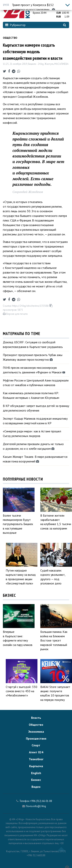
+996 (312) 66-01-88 (41, 801)
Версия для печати (15, 314)
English (36, 773)
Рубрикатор (15, 25)
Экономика (36, 732)
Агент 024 (36, 752)
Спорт (36, 745)
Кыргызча (36, 766)
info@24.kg (40, 806)
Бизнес (36, 780)
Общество (10, 38)
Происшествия (36, 738)
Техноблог (36, 759)
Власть (36, 718)
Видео (36, 787)
